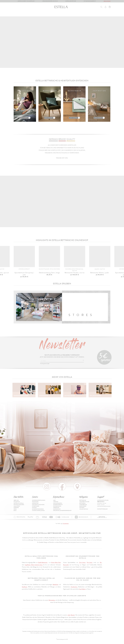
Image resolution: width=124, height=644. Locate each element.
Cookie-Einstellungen (38, 511)
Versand (56, 502)
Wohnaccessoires (19, 505)
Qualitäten (17, 506)
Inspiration (107, 14)
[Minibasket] (110, 7)
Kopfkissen (25, 587)
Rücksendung (57, 506)
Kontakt (34, 508)
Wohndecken (52, 600)
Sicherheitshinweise (38, 509)
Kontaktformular (102, 509)
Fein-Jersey (90, 562)
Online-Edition (95, 14)
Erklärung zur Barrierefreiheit (62, 511)
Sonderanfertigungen (39, 500)
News (15, 509)
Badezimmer (67, 14)
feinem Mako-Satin (56, 562)
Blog (15, 511)
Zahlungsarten (58, 503)
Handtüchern (74, 587)
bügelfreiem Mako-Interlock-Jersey (34, 565)
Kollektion (17, 502)
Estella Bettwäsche (43, 562)
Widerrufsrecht (58, 505)
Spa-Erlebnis (82, 589)
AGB (54, 500)
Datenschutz (57, 509)
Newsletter (35, 503)
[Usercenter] (106, 7)
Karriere (16, 508)
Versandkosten (66, 524)
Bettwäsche (17, 14)
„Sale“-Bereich (71, 615)
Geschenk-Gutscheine (38, 505)
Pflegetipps (35, 502)
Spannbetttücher (31, 14)
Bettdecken (56, 585)
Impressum (56, 508)
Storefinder (36, 506)
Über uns (16, 500)
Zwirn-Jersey (82, 562)
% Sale (84, 14)
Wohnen (77, 14)
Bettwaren (44, 14)
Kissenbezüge (55, 14)
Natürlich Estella (19, 503)
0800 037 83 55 (107, 1)
